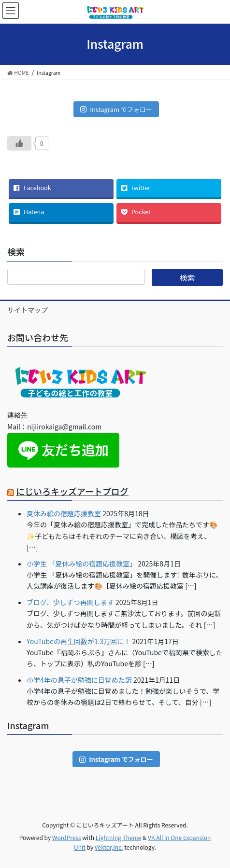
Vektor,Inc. (109, 847)
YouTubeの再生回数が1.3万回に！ (79, 641)
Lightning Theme (119, 837)
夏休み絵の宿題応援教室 (64, 513)
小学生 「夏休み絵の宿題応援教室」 (81, 564)
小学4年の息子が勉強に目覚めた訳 (79, 680)
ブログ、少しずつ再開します (70, 602)
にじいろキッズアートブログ (72, 491)
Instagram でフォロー (116, 109)
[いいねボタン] (19, 143)
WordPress (67, 837)
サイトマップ (28, 310)
